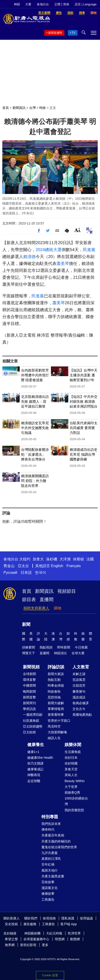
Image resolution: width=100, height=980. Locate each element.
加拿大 (38, 559)
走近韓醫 (34, 781)
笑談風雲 (79, 680)
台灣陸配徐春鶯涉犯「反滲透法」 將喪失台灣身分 (35, 454)
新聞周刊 (29, 703)
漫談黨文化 (50, 888)
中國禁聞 (29, 685)
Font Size (77, 230)
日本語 (26, 573)
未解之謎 (79, 674)
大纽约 (25, 559)
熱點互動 (54, 680)
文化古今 (79, 709)
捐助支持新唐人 (36, 608)
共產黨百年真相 (53, 835)
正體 (57, 4)
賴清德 (29, 257)
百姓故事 (48, 882)
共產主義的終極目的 (56, 841)
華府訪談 (29, 709)
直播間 (47, 599)
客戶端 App (69, 924)
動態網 (75, 939)
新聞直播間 (55, 33)
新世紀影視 (28, 945)
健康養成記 (35, 769)
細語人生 (54, 738)
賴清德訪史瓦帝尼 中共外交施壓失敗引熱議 (35, 428)
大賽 (28, 4)
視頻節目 (67, 591)
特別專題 (50, 817)
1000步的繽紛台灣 (76, 801)
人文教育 (81, 667)
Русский (10, 573)
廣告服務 (30, 924)
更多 (45, 945)
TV (73, 33)
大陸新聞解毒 (57, 732)
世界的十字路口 (59, 721)
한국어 (41, 573)
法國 (90, 559)
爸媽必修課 (81, 703)
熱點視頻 (46, 647)
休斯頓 (78, 559)
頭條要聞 (28, 647)
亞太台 (23, 566)
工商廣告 (48, 900)
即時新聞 (64, 647)
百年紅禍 (48, 864)
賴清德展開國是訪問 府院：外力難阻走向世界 (35, 481)
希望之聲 (11, 939)
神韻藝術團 (32, 933)
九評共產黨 (50, 853)
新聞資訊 (19, 108)
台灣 (32, 108)
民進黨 (89, 250)
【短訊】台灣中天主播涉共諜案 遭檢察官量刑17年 (84, 375)
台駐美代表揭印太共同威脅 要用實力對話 (84, 428)
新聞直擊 (29, 697)
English (57, 566)
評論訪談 (56, 667)
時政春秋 (54, 691)
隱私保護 (68, 918)
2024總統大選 (49, 250)
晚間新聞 (29, 691)
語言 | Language (86, 4)
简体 (66, 4)
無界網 (10, 945)
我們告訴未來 (51, 824)
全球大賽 (78, 653)
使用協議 (86, 918)
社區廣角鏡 (31, 721)
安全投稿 (11, 924)
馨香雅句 (79, 691)
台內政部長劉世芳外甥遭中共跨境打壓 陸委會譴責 (35, 375)
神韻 (17, 4)
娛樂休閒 (73, 745)
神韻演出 (60, 653)
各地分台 (43, 4)
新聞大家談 (56, 674)
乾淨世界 (74, 933)
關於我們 (31, 918)
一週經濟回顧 (33, 715)
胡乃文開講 (35, 763)
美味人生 (71, 775)
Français (73, 566)
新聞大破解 (56, 703)
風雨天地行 (50, 870)
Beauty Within (75, 781)
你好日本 (71, 758)
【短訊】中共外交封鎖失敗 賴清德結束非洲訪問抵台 (84, 401)
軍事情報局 (56, 709)
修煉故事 (48, 894)
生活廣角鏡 (73, 752)
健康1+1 (33, 752)
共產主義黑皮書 (53, 876)
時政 (43, 108)
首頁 (6, 108)
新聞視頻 (31, 667)
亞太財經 (29, 732)
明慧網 (60, 939)
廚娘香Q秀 (72, 793)
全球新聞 (29, 674)
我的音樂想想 (74, 810)
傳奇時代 (48, 829)
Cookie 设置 (50, 975)
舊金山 (9, 566)
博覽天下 (28, 653)
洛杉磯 (52, 559)
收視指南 (49, 918)
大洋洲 (65, 559)
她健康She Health (40, 758)
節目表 (29, 599)
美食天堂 (71, 769)
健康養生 (36, 745)
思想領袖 (54, 697)
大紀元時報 (54, 933)
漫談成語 (79, 697)
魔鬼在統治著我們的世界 (59, 847)
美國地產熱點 (82, 715)
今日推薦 (81, 647)
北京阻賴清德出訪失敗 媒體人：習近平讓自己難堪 (35, 401)
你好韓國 (71, 763)
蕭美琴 (63, 264)
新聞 (26, 624)
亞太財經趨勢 (33, 726)
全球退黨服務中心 (36, 939)
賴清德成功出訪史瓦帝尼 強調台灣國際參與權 (84, 454)
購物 (58, 608)
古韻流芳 (79, 685)
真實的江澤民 (51, 859)
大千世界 (71, 787)
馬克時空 (54, 726)
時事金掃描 (56, 685)
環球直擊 (29, 680)
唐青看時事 (56, 715)
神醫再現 (34, 775)
